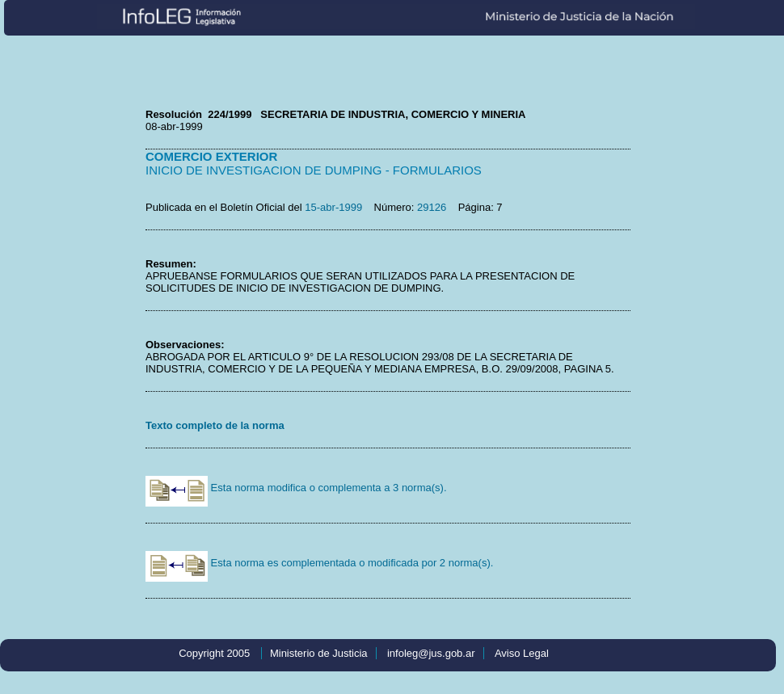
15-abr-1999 (333, 207)
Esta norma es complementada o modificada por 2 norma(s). (319, 563)
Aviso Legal (522, 653)
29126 (432, 207)
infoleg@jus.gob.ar (431, 653)
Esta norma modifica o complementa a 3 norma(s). (296, 488)
